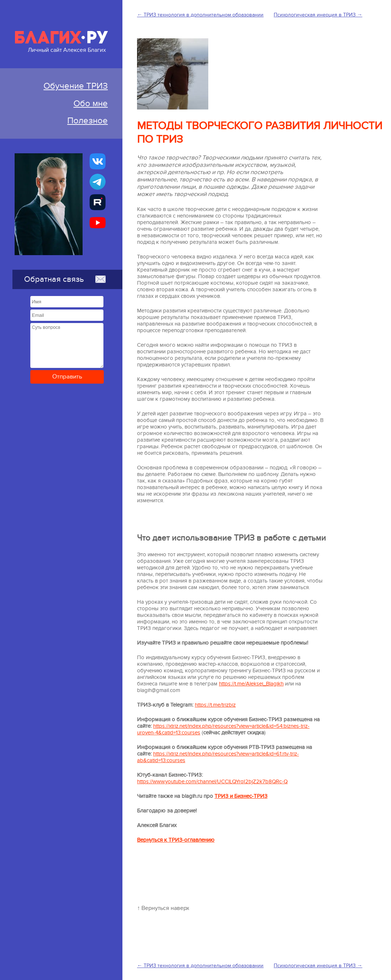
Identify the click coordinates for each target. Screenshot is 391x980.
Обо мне (91, 103)
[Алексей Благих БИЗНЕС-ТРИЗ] (98, 202)
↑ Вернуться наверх (163, 908)
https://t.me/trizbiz (215, 705)
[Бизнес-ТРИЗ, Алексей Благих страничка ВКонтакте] (98, 161)
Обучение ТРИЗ (76, 86)
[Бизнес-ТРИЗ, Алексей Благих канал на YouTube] (98, 223)
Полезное (88, 121)
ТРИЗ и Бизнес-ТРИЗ (241, 796)
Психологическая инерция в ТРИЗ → (318, 15)
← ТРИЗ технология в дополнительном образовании (200, 15)
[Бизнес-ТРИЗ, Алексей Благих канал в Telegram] (98, 182)
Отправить (67, 377)
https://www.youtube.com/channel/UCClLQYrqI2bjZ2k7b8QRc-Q (212, 781)
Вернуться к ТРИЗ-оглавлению (176, 840)
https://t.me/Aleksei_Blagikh (251, 684)
